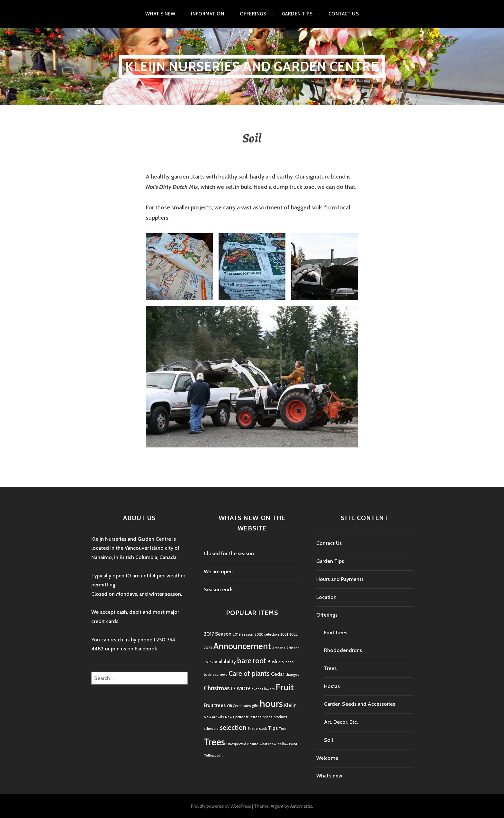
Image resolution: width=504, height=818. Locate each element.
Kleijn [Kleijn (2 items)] (290, 705)
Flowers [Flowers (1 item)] (268, 689)
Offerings (253, 14)
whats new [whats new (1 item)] (268, 744)
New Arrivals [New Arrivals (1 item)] (214, 717)
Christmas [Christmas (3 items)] (217, 688)
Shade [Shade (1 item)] (253, 729)
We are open (218, 571)
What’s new (160, 14)
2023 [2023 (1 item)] (208, 648)
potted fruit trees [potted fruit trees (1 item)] (248, 717)
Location (326, 597)
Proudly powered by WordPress (221, 806)
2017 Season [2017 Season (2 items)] (218, 634)
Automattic (301, 806)
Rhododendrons (343, 650)
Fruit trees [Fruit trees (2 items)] (215, 705)
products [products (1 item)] (280, 717)
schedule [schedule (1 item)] (211, 729)
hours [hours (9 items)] (271, 704)
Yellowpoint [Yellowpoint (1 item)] (213, 755)
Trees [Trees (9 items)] (214, 742)
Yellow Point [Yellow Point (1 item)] (287, 744)
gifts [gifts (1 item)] (255, 706)
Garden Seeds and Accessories (360, 704)
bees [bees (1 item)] (289, 662)
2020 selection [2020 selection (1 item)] (267, 634)
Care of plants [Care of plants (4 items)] (249, 673)
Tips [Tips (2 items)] (273, 728)
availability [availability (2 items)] (224, 662)
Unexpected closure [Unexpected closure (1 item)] (242, 744)
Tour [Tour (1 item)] (283, 729)
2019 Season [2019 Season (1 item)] (243, 634)
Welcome (327, 758)
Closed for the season (229, 553)
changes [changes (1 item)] (292, 675)
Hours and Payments (340, 579)
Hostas (332, 686)
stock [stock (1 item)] (263, 729)
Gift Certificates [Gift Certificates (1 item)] (239, 706)
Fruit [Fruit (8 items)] (285, 687)
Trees (330, 668)
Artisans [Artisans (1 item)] (279, 648)
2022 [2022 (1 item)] (293, 634)
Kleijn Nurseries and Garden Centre (252, 66)
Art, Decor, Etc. (341, 722)
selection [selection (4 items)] (233, 727)
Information (207, 14)
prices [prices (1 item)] (267, 717)
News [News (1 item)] (230, 717)
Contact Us (344, 14)
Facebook (146, 649)
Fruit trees (336, 633)
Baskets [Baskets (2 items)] (276, 662)
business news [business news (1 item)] (216, 675)
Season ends (219, 589)
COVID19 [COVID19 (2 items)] (240, 689)
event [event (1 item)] (256, 689)
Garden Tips (297, 14)
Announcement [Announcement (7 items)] (242, 646)
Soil (328, 740)
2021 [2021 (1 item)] (284, 634)
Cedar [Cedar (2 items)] (278, 674)
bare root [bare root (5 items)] (252, 661)
